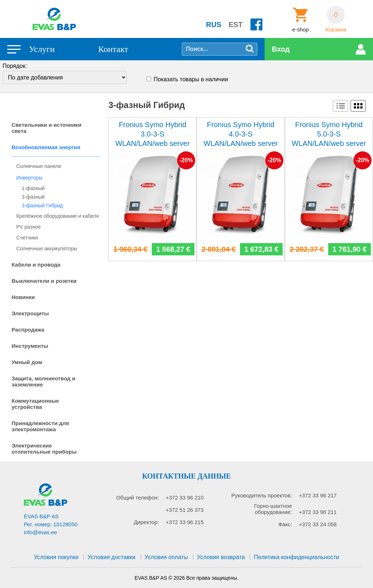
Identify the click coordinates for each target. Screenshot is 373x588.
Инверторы (29, 178)
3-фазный (33, 197)
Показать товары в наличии (191, 79)
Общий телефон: (137, 498)
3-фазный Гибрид (42, 206)
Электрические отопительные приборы (44, 449)
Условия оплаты (166, 557)
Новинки (23, 297)
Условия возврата (221, 557)
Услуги (42, 49)
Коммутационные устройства (35, 404)
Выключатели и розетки (44, 281)
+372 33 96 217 (318, 495)
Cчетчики (27, 238)
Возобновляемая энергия (46, 147)
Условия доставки (112, 557)
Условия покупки (56, 557)
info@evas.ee (40, 532)
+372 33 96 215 (185, 522)
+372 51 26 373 (185, 510)
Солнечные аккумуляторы (47, 248)
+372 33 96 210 (185, 498)
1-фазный (33, 188)
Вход (281, 49)
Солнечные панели (39, 166)
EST (235, 25)
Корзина (336, 30)
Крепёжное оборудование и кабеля (58, 216)
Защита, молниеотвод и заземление (44, 381)
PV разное (29, 227)
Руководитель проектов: (262, 495)
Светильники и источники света (46, 128)
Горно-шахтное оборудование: (273, 509)
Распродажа (28, 330)
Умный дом (27, 362)
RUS (214, 25)
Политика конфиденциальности (296, 557)
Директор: (146, 522)
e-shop (301, 30)
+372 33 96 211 (318, 512)
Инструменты (30, 346)
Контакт (113, 49)
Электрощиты (30, 313)
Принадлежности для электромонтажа (40, 426)
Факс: (285, 524)
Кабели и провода (36, 265)
